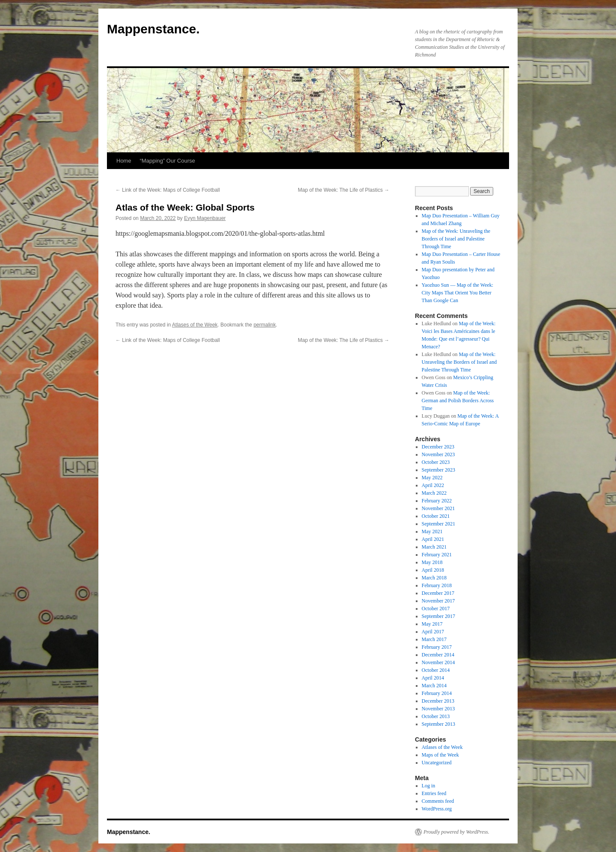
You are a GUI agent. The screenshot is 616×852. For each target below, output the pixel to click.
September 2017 (438, 616)
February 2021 (437, 555)
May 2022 (432, 478)
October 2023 (436, 462)
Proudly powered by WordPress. (456, 832)
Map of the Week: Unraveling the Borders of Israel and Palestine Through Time (456, 239)
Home (124, 161)
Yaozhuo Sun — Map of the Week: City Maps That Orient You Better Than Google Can (458, 293)
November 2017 (438, 601)
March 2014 (434, 686)
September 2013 (438, 724)
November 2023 (438, 454)
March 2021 (434, 547)
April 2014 (433, 678)
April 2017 (433, 632)
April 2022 (433, 485)
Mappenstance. (153, 29)
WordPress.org (437, 809)
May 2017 (432, 624)
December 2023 (438, 447)
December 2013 (438, 701)
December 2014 (438, 655)
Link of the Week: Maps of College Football (168, 190)
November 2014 (438, 662)
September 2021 (438, 524)
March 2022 (434, 493)
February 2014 (437, 693)
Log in (429, 786)
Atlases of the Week (195, 325)
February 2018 (437, 585)
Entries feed (434, 793)
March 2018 (434, 578)
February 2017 (437, 647)
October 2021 (436, 516)
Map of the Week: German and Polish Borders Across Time (458, 401)
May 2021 (432, 531)
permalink (265, 325)
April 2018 (433, 570)
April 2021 (433, 539)
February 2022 (437, 501)
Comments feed (438, 801)
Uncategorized (437, 763)
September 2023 (438, 470)
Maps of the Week (440, 755)
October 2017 (436, 609)
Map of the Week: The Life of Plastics (344, 190)
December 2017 (438, 593)
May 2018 (432, 562)
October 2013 (436, 716)
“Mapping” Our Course (167, 161)
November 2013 (438, 709)
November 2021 (438, 508)
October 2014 (436, 670)
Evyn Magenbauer (205, 218)
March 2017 (434, 639)
